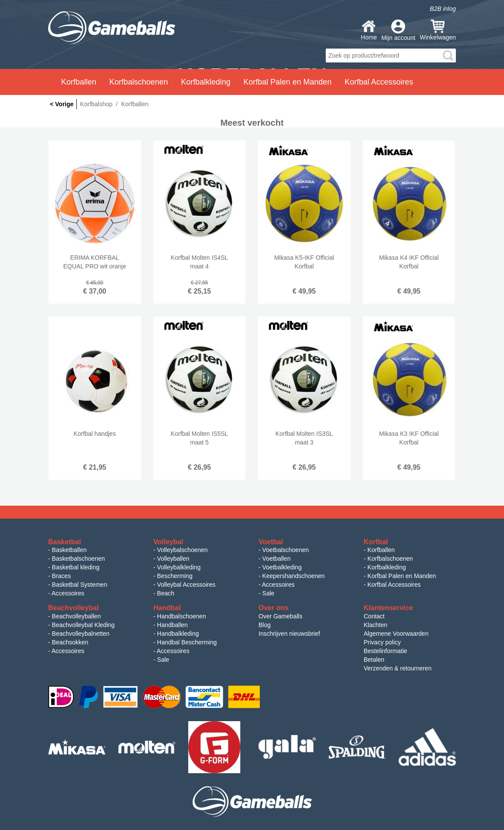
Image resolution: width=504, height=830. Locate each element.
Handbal (167, 608)
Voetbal (271, 542)
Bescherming (175, 576)
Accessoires (68, 593)
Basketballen (69, 550)
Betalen (374, 660)
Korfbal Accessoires (394, 585)
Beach (166, 593)
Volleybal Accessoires (186, 585)
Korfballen (381, 550)
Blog (265, 625)
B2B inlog (443, 9)
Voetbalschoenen (286, 550)
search (448, 56)
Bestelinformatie (386, 651)
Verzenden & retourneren (398, 668)
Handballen (172, 625)
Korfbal (376, 542)
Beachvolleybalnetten (81, 634)
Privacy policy (383, 642)
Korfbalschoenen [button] (139, 82)
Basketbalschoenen (79, 559)
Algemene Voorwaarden (396, 634)
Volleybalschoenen (182, 550)
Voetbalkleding (282, 567)
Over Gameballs (280, 616)
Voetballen (277, 559)
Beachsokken (70, 642)
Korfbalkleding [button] (206, 82)
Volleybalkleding (179, 567)
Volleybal (169, 542)
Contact (374, 616)
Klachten (376, 625)
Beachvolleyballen (77, 616)
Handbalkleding (178, 634)
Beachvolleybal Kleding (83, 625)
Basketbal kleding (76, 567)
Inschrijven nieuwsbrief (289, 634)
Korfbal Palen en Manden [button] (287, 82)
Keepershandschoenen (294, 576)
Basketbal (65, 542)
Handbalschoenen (182, 616)
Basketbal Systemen (80, 585)
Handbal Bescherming (187, 642)
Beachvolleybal (74, 608)
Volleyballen (173, 559)
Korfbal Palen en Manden (402, 576)
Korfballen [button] (79, 82)
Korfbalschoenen (390, 559)
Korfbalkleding (387, 567)
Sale (268, 593)
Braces (62, 576)
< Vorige (62, 104)
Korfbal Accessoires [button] (379, 82)
